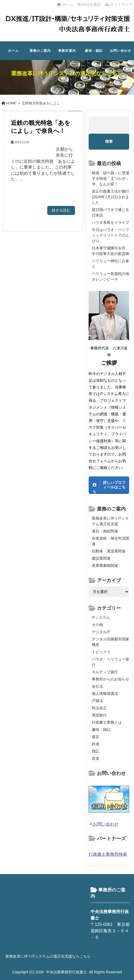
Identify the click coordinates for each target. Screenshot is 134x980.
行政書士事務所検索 (108, 854)
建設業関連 (101, 558)
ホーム (65, 5)
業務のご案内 (40, 51)
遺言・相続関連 (105, 531)
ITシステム (101, 618)
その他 (97, 625)
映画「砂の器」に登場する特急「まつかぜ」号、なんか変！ (111, 178)
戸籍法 (97, 701)
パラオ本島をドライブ (111, 222)
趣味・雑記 (94, 51)
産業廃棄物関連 (105, 565)
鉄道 (96, 744)
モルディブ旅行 (105, 672)
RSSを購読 (90, 5)
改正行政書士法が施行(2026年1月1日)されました (111, 197)
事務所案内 (67, 51)
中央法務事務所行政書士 (66, 972)
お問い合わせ (121, 51)
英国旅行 (99, 715)
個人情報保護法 (105, 694)
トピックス (101, 652)
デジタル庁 (101, 632)
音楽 (96, 758)
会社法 (97, 686)
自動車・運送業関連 (109, 551)
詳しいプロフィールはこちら (109, 487)
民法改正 (99, 708)
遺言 (96, 737)
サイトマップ (119, 5)
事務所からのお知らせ (111, 679)
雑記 (96, 751)
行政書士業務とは (107, 722)
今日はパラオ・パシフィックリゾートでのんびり (111, 235)
